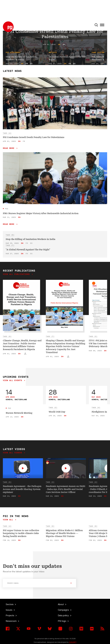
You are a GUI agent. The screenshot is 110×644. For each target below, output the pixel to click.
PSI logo (62, 621)
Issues (9, 610)
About (61, 604)
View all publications (17, 274)
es (31, 64)
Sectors (10, 604)
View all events (13, 381)
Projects (10, 615)
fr (64, 45)
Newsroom (11, 621)
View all (9, 520)
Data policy (64, 615)
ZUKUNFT (73, 642)
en (59, 45)
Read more (9, 148)
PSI (6, 209)
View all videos (13, 453)
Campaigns (64, 610)
